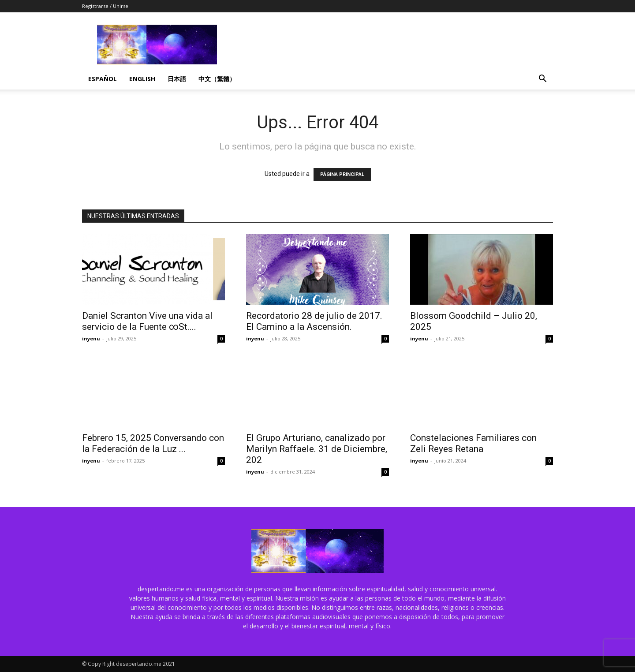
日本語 (177, 79)
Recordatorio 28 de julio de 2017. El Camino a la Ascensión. (314, 321)
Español (103, 79)
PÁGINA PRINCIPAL (342, 174)
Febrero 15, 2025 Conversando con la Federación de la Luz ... (153, 443)
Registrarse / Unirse (105, 6)
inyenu (91, 338)
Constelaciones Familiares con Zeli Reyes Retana (473, 443)
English (142, 79)
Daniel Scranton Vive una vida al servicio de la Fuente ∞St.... (147, 321)
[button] (542, 80)
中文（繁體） (217, 79)
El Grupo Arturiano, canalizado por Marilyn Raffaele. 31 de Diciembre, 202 (317, 449)
